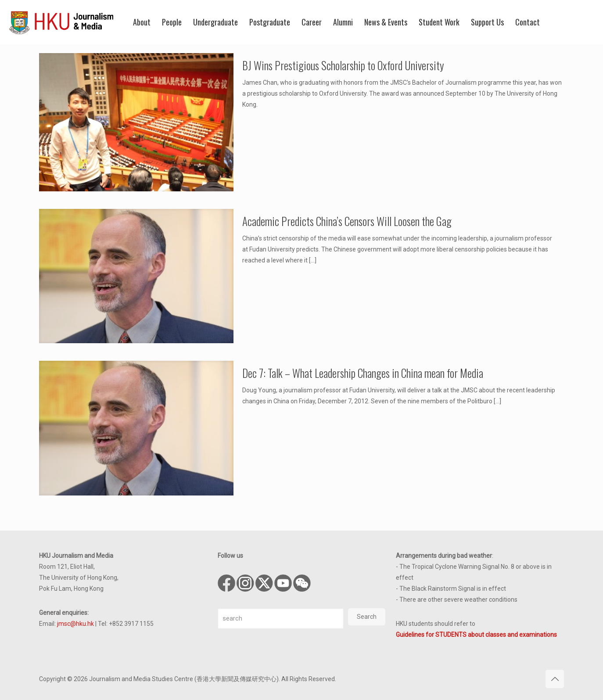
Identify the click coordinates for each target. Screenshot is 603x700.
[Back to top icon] (555, 679)
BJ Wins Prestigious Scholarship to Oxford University (343, 65)
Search (367, 617)
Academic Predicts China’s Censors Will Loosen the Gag (347, 221)
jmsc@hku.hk (75, 624)
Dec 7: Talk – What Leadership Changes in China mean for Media (363, 373)
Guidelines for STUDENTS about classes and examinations (476, 635)
